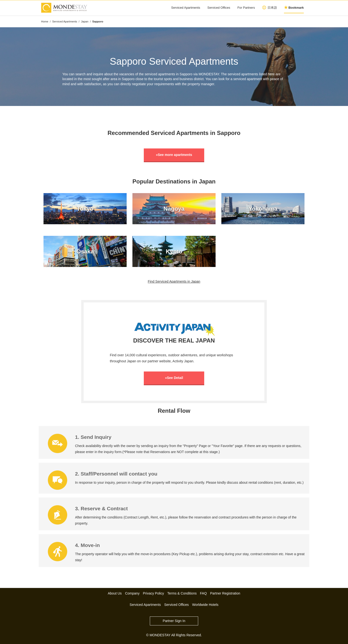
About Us (115, 593)
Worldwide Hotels (205, 605)
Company (132, 593)
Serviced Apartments (186, 8)
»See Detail (174, 378)
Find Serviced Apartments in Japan (174, 281)
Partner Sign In (174, 621)
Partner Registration (225, 593)
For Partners (246, 8)
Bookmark (296, 8)
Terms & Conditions (182, 593)
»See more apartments (174, 155)
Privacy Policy (153, 593)
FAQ (203, 593)
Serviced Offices (219, 8)
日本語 (272, 8)
